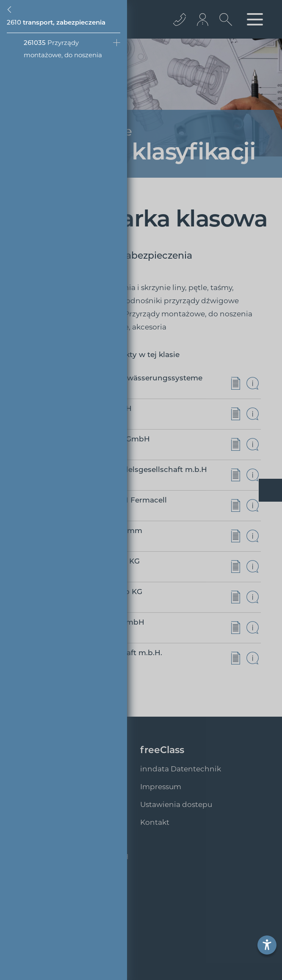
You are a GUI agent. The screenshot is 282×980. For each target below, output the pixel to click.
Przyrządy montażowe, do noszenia (63, 49)
